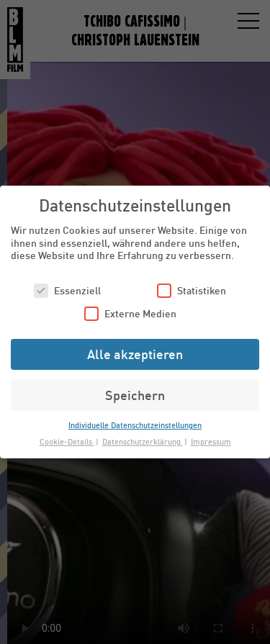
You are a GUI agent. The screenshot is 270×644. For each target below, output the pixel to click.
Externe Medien (130, 313)
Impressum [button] (211, 441)
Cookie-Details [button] (67, 441)
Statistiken (192, 290)
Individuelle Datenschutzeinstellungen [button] (135, 425)
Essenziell (67, 290)
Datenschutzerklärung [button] (143, 441)
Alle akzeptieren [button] (135, 354)
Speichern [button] (135, 395)
